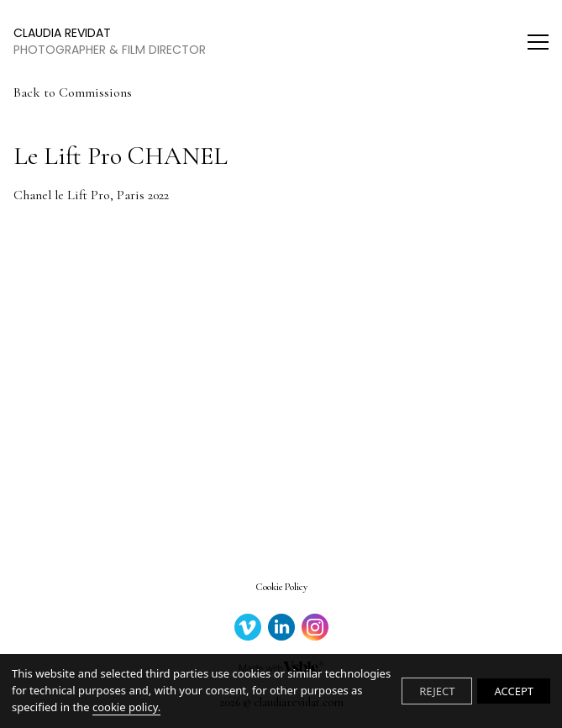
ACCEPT (514, 691)
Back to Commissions (73, 92)
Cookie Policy (281, 587)
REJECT (437, 691)
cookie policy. (126, 707)
